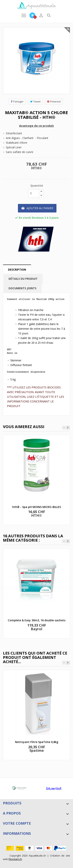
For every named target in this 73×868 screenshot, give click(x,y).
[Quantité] (34, 193)
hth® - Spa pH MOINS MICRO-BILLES (37, 507)
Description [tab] (17, 270)
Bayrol (36, 629)
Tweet (35, 102)
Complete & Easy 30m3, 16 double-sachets (37, 620)
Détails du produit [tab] (23, 279)
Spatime (37, 750)
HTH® (36, 168)
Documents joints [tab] (22, 288)
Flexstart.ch (15, 859)
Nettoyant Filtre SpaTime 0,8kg (37, 742)
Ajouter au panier (37, 208)
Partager (17, 102)
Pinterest (54, 102)
